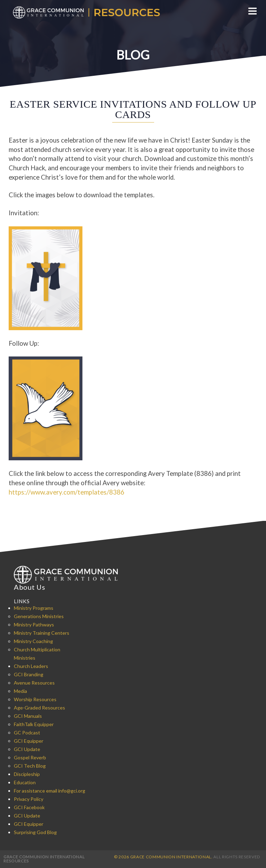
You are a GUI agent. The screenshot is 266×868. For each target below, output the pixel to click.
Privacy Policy (29, 799)
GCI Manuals (28, 716)
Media (20, 691)
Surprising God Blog (35, 832)
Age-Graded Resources (39, 708)
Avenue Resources (34, 683)
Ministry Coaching (33, 641)
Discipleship (27, 774)
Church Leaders (31, 666)
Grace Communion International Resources (44, 859)
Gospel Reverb (30, 757)
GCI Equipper (29, 741)
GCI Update (27, 749)
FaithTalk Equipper (34, 724)
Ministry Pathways (34, 625)
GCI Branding (29, 674)
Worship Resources (35, 699)
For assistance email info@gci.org (50, 791)
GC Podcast (27, 733)
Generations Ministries (39, 616)
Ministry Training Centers (42, 633)
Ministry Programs (34, 608)
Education (25, 782)
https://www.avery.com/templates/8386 (66, 492)
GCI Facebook (29, 807)
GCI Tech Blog (30, 766)
